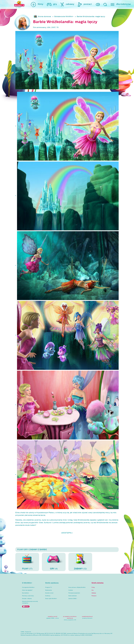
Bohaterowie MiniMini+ (64, 17)
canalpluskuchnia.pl (87, 616)
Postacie (94, 596)
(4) (54, 562)
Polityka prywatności (74, 593)
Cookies (71, 590)
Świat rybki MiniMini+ (51, 599)
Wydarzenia (48, 590)
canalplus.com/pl (52, 616)
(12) (80, 562)
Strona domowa (44, 17)
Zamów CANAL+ (73, 599)
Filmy (93, 587)
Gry (93, 590)
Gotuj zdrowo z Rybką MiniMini (77, 587)
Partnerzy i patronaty (28, 596)
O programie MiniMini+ (28, 587)
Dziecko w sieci (49, 593)
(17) (27, 562)
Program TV (48, 587)
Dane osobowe (72, 596)
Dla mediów (25, 593)
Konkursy (48, 596)
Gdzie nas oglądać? (27, 590)
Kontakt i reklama (27, 599)
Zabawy (94, 593)
